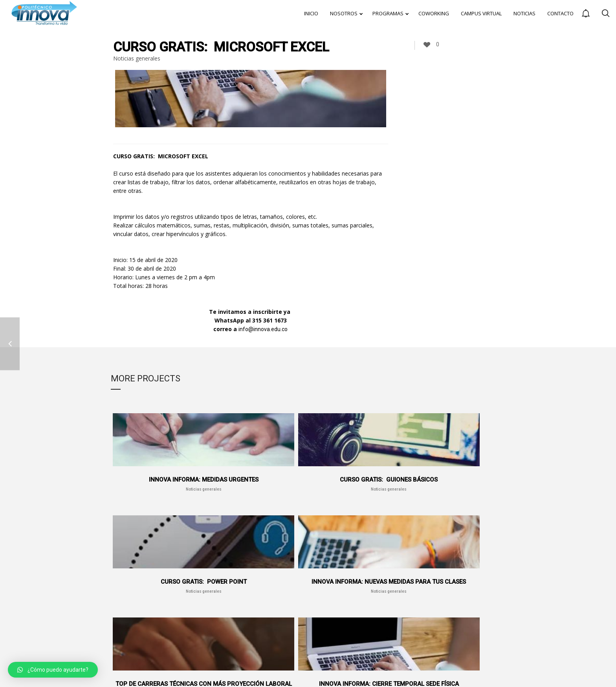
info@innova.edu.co (263, 329)
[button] (53, 670)
